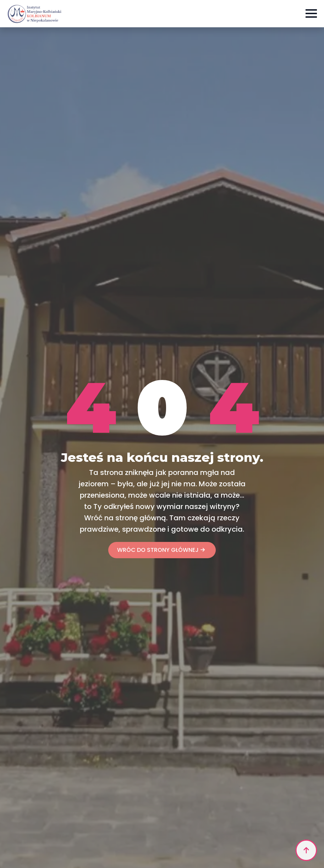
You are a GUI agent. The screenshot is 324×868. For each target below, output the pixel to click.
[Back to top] (306, 850)
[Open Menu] (311, 13)
